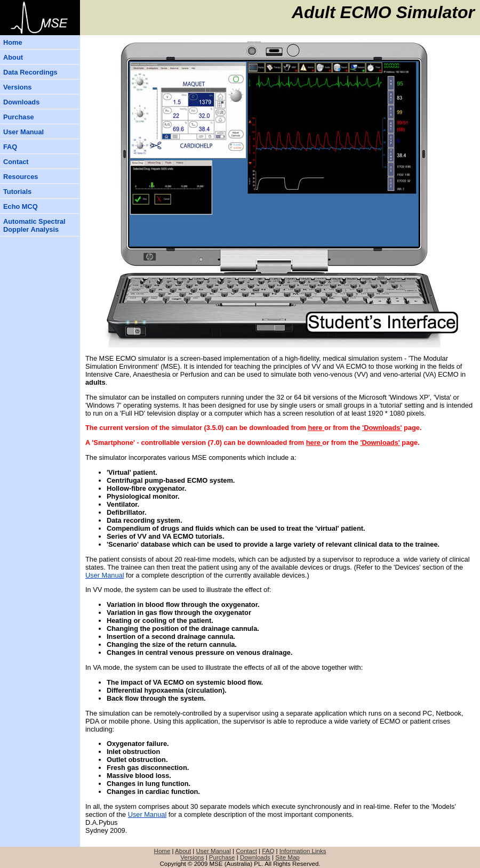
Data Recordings (30, 72)
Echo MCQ (21, 206)
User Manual (23, 132)
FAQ (10, 147)
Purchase (19, 117)
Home (13, 42)
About (13, 57)
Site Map (287, 857)
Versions (17, 87)
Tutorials (17, 192)
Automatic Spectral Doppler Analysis (34, 225)
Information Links (303, 851)
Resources (21, 177)
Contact (16, 162)
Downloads (21, 102)
